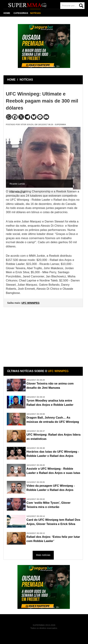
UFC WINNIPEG (30, 303)
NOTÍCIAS (35, 13)
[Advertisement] (44, 334)
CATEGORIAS (21, 13)
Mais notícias (43, 555)
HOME (7, 13)
